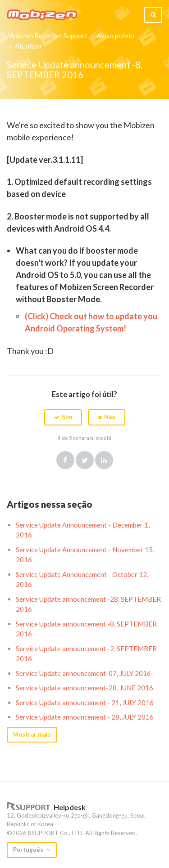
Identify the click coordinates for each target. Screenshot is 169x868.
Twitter (85, 460)
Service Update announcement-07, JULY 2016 (83, 673)
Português (29, 850)
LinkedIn (104, 460)
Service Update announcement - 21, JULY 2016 (85, 702)
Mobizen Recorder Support (47, 36)
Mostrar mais (32, 734)
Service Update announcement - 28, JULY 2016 (85, 717)
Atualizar (29, 46)
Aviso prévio (116, 36)
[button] (63, 417)
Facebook (65, 460)
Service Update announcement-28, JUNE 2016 (84, 688)
